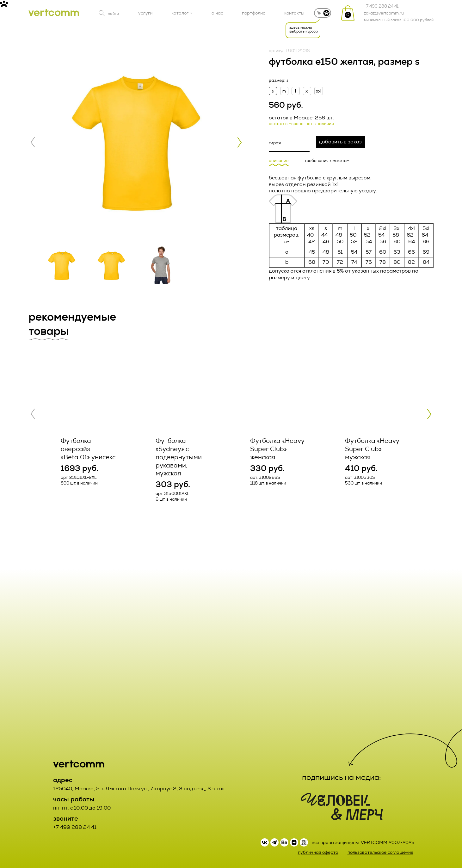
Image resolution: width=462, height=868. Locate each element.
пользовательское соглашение (380, 852)
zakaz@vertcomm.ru (384, 13)
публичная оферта (318, 852)
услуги (145, 13)
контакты (294, 13)
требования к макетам (327, 161)
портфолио (254, 13)
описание (279, 161)
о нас (217, 13)
